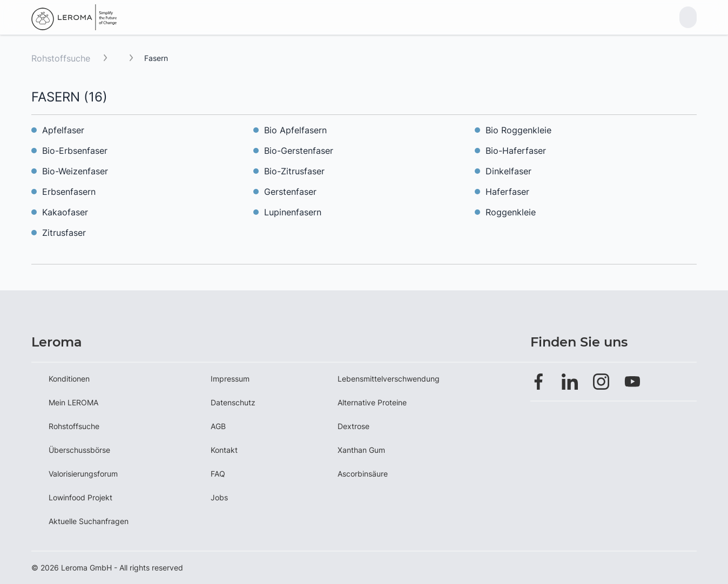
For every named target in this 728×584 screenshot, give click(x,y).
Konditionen (69, 379)
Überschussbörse (79, 450)
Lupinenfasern (293, 212)
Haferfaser (507, 192)
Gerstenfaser (290, 192)
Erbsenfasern (69, 192)
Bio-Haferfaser (516, 151)
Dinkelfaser (508, 171)
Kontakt (224, 450)
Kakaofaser (65, 212)
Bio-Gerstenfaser (299, 151)
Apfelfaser (63, 130)
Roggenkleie (511, 212)
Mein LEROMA (73, 402)
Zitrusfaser (64, 233)
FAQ (218, 474)
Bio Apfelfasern (295, 130)
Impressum (230, 379)
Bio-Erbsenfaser (75, 151)
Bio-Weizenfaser (75, 171)
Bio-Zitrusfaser (294, 171)
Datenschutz (233, 402)
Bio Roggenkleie (518, 130)
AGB (218, 426)
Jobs (219, 497)
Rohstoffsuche (61, 58)
